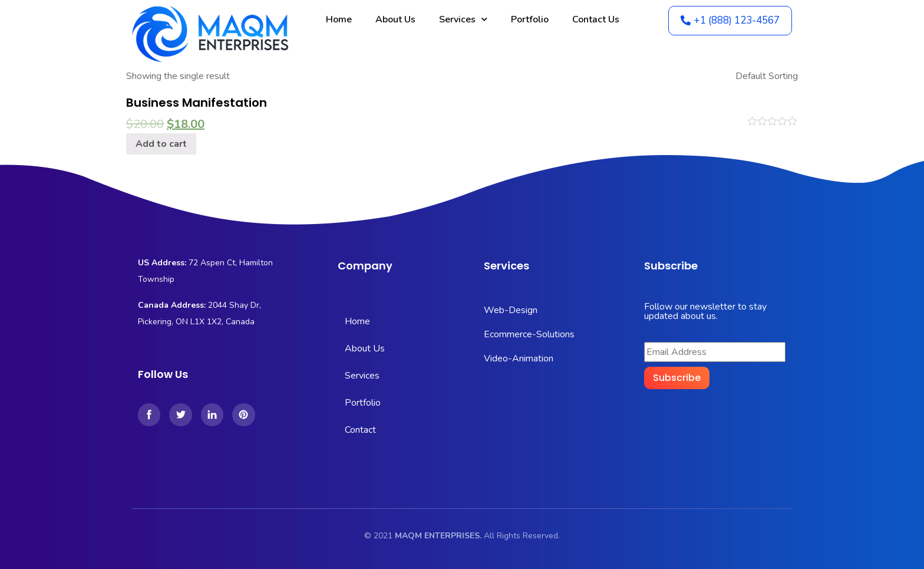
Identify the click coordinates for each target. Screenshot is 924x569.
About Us (395, 19)
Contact (360, 430)
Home (339, 19)
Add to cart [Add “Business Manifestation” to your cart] (161, 144)
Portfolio (530, 19)
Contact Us (596, 19)
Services (463, 19)
